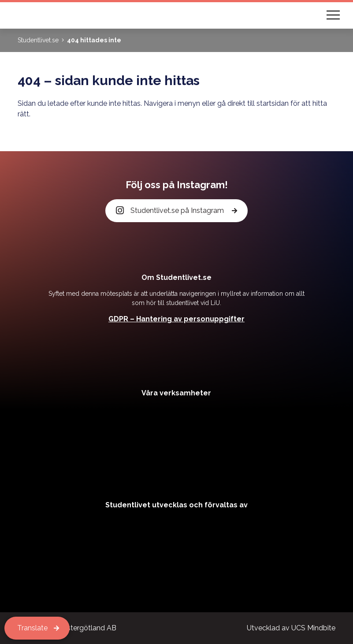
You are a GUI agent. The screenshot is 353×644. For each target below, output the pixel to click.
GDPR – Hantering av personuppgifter (176, 319)
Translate (32, 628)
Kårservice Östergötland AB (71, 628)
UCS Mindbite (313, 628)
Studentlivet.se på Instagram (171, 211)
